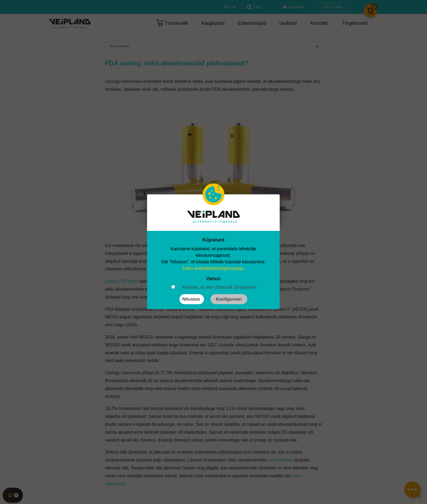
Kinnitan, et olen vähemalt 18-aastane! (219, 287)
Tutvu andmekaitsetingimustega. (213, 268)
